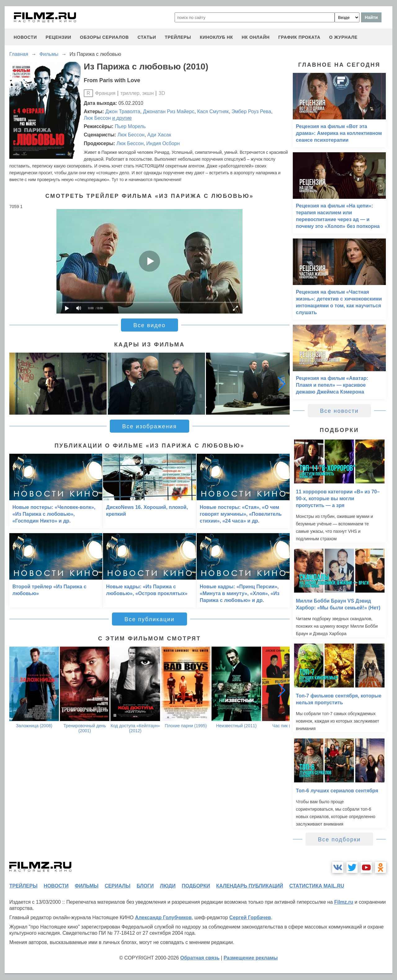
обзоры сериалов (105, 37)
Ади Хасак (159, 135)
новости (25, 37)
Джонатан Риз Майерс (169, 111)
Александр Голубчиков (163, 918)
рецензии (58, 37)
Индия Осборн (163, 143)
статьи (147, 37)
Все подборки (339, 840)
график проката (299, 37)
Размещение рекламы (251, 958)
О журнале (343, 37)
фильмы (87, 886)
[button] (282, 384)
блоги (145, 886)
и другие (122, 118)
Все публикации (149, 619)
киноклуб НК (216, 37)
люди (168, 886)
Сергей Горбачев (250, 918)
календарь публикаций (250, 886)
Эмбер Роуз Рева (251, 111)
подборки (196, 886)
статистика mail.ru (317, 886)
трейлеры (178, 37)
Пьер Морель (130, 126)
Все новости (339, 411)
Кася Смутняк (213, 111)
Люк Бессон (97, 118)
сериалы (117, 886)
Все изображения (149, 426)
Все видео (149, 325)
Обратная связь (200, 958)
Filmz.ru (343, 902)
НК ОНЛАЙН (256, 37)
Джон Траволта (123, 111)
